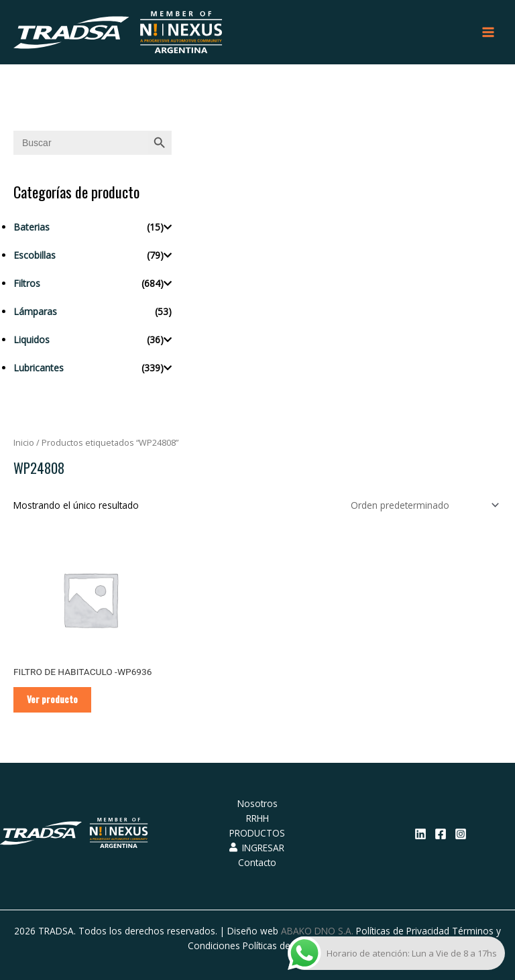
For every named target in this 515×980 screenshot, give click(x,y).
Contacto (257, 862)
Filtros (27, 283)
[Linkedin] (420, 834)
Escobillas (35, 255)
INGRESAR (257, 848)
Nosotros (257, 803)
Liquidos (32, 340)
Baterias (32, 227)
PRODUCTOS (257, 833)
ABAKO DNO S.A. (317, 931)
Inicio (24, 443)
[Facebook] (441, 834)
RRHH (257, 818)
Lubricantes (39, 368)
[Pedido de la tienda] (422, 505)
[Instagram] (461, 834)
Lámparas (35, 311)
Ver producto (52, 699)
